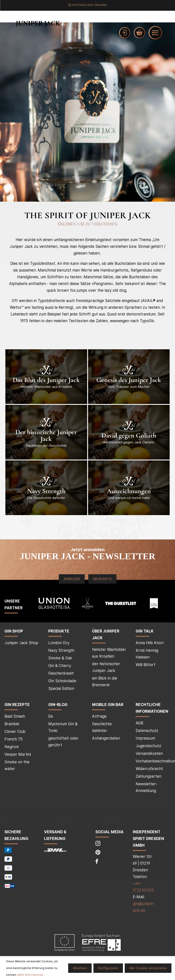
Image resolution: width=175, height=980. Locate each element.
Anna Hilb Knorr (150, 643)
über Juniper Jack (106, 635)
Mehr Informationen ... (32, 975)
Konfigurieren (108, 968)
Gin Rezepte (17, 705)
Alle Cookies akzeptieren (148, 968)
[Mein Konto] (125, 33)
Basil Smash (15, 716)
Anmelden (72, 579)
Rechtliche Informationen (152, 708)
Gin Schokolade (62, 681)
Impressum (145, 738)
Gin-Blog (58, 705)
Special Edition (61, 689)
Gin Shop (14, 631)
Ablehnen (80, 968)
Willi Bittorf (145, 665)
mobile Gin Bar (108, 705)
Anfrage (99, 716)
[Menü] (155, 33)
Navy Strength (61, 650)
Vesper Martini (18, 754)
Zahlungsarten (149, 776)
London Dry (59, 643)
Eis (51, 716)
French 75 (14, 739)
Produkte (59, 631)
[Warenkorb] (139, 33)
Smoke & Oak (60, 658)
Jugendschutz (148, 746)
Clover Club (15, 732)
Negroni (12, 747)
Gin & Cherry (60, 666)
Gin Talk (145, 631)
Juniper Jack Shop (21, 643)
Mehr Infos (102, 579)
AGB (139, 723)
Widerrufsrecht (149, 769)
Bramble (12, 724)
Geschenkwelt (61, 673)
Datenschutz (147, 731)
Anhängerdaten (106, 738)
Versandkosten (149, 753)
